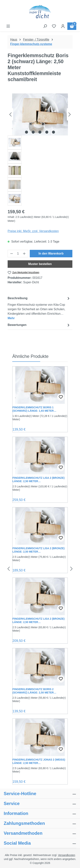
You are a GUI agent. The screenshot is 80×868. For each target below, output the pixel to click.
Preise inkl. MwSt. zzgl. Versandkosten (33, 231)
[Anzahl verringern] (12, 254)
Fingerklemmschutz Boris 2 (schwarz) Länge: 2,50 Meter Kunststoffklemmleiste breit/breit (39, 691)
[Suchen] (45, 26)
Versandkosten (67, 855)
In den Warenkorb (51, 253)
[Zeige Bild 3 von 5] (40, 132)
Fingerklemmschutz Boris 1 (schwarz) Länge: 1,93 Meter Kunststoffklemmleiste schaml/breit (33, 409)
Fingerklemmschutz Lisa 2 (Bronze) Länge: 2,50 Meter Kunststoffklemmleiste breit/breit (39, 550)
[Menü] (8, 26)
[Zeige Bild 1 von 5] (26, 132)
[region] (40, 149)
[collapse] (74, 823)
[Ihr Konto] (63, 26)
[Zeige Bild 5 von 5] (54, 132)
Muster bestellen (40, 264)
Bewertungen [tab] (39, 325)
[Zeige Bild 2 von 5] (33, 132)
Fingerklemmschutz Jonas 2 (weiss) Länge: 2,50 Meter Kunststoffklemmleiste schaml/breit (39, 761)
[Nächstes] (70, 114)
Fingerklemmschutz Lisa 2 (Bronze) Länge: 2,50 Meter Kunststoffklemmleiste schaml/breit (39, 620)
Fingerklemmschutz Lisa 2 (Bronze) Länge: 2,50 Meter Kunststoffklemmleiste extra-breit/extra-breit (39, 480)
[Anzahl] (18, 254)
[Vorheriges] (10, 114)
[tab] (39, 308)
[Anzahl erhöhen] (24, 254)
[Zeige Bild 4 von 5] (47, 132)
